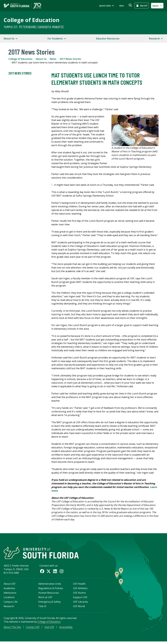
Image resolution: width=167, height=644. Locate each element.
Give (121, 6)
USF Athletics (80, 590)
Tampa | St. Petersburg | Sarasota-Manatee (34, 27)
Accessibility (66, 628)
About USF (10, 585)
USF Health (79, 585)
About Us (41, 59)
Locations (9, 599)
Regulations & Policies (51, 590)
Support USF (80, 599)
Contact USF (33, 628)
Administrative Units (50, 585)
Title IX (42, 608)
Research (9, 608)
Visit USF (49, 628)
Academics (9, 590)
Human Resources (49, 594)
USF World (79, 608)
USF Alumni (79, 594)
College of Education (32, 20)
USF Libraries (80, 603)
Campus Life (11, 603)
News (53, 59)
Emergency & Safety (49, 603)
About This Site (12, 628)
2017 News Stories (70, 59)
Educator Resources (108, 39)
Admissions (10, 594)
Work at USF (45, 599)
